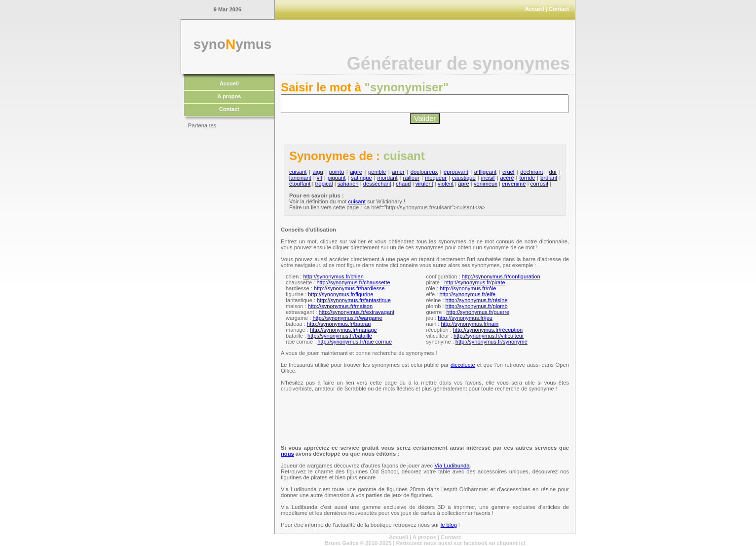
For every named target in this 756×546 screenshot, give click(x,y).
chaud (403, 184)
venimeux (486, 184)
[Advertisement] (227, 281)
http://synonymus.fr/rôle (468, 288)
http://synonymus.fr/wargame (347, 318)
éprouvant (456, 172)
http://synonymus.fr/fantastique (354, 300)
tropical (324, 184)
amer (398, 172)
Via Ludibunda (452, 466)
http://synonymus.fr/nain (470, 324)
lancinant (300, 178)
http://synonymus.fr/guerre (478, 312)
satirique (361, 178)
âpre (463, 184)
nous (287, 454)
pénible (377, 172)
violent (446, 184)
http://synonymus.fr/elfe (467, 294)
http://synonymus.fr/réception (488, 330)
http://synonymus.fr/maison (340, 306)
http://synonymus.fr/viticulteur (489, 336)
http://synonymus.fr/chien (333, 276)
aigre (356, 172)
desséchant (377, 184)
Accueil (535, 9)
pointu (337, 172)
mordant (388, 178)
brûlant (549, 178)
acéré (507, 178)
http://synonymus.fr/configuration (501, 276)
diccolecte (463, 365)
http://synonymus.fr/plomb (477, 306)
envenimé (514, 184)
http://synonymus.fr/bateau (339, 324)
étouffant (300, 184)
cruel (508, 172)
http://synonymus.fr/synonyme (491, 342)
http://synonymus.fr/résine (477, 300)
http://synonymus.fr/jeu (465, 318)
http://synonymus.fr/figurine (340, 294)
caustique (464, 178)
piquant (337, 178)
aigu (318, 172)
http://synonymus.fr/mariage (343, 330)
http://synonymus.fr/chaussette (353, 282)
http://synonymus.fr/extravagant (357, 312)
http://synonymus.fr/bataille (340, 336)
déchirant (531, 172)
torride (527, 178)
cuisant (298, 172)
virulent (424, 184)
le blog (449, 525)
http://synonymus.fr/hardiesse (349, 288)
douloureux (424, 172)
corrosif (540, 184)
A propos (229, 96)
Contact (559, 9)
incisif (488, 178)
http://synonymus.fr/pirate (475, 282)
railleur (411, 178)
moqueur (436, 178)
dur (553, 172)
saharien (348, 184)
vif (320, 178)
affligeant (485, 172)
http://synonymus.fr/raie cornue (355, 342)
